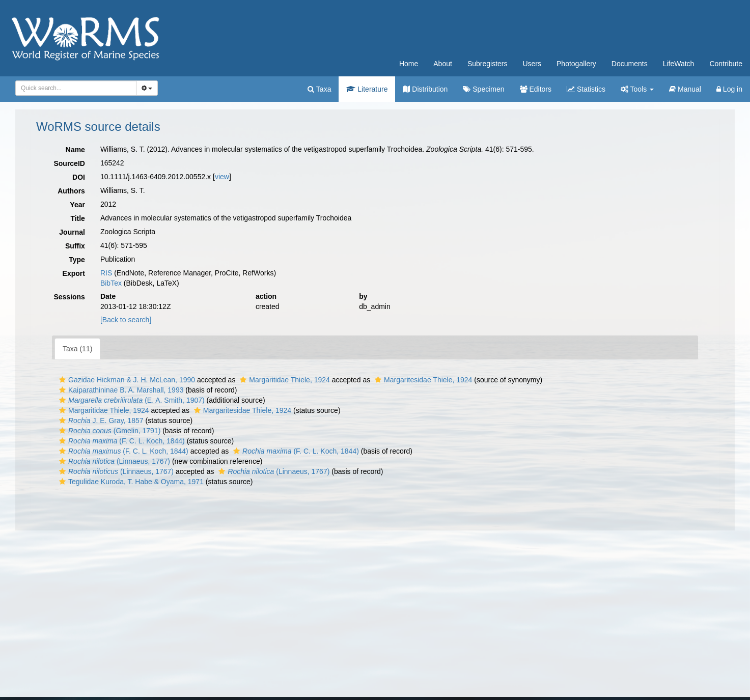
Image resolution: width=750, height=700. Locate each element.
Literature (367, 89)
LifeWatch (679, 64)
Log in (729, 89)
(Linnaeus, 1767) (113, 461)
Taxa (319, 89)
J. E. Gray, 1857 (100, 421)
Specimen (483, 89)
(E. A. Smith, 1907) (131, 400)
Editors (536, 89)
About (443, 64)
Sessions (69, 297)
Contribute (726, 64)
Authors (71, 191)
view (222, 177)
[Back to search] (126, 320)
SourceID (69, 163)
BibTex (111, 283)
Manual (685, 89)
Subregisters (488, 64)
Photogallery (576, 64)
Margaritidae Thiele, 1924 (284, 380)
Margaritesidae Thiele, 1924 (422, 380)
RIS (106, 273)
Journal (72, 232)
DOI (79, 177)
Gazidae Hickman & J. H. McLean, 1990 (126, 380)
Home (409, 64)
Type (77, 260)
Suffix (75, 246)
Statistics (586, 89)
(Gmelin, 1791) (108, 431)
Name (75, 150)
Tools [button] (637, 89)
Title (78, 218)
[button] (62, 380)
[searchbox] (74, 88)
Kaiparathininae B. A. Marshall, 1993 (120, 390)
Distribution (425, 89)
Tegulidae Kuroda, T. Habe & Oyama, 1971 (130, 482)
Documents (630, 64)
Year (77, 205)
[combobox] (76, 88)
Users (532, 64)
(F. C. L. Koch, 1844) (121, 441)
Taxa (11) (77, 349)
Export (74, 273)
